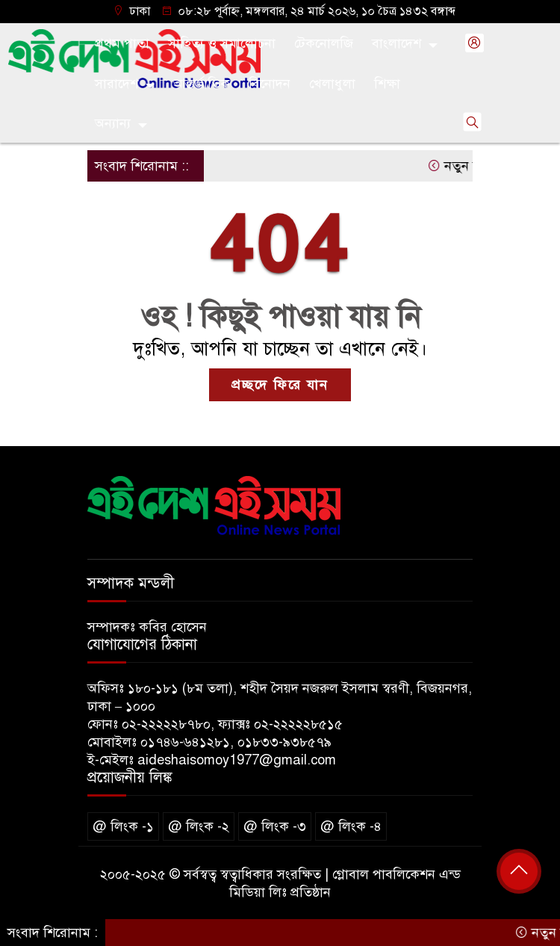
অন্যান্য (113, 123)
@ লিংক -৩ (275, 826)
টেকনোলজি (324, 43)
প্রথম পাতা (122, 43)
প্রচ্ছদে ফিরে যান (280, 385)
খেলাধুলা (332, 84)
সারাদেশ (116, 84)
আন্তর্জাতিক (202, 84)
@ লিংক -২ (199, 826)
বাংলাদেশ (396, 43)
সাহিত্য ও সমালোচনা (222, 43)
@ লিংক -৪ (351, 826)
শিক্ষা (387, 84)
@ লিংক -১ (123, 826)
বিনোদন (270, 84)
